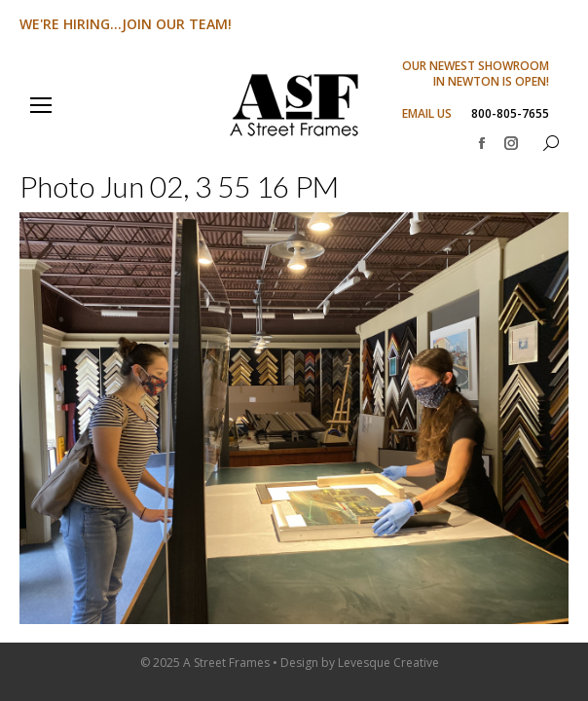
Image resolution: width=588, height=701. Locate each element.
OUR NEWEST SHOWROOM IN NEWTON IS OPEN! (476, 74)
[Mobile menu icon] (41, 105)
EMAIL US (427, 114)
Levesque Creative (388, 663)
